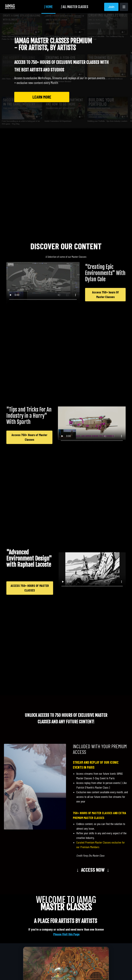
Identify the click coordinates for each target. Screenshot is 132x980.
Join (111, 7)
